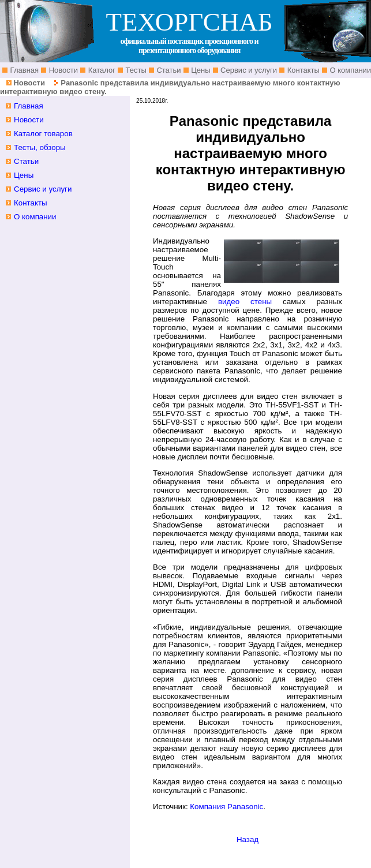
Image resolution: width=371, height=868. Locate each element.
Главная (23, 70)
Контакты (302, 70)
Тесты (135, 70)
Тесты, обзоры (40, 147)
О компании (35, 217)
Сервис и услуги (248, 70)
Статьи (168, 70)
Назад (248, 839)
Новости (62, 70)
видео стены (245, 302)
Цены (200, 70)
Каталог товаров (43, 134)
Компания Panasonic (226, 807)
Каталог (101, 70)
